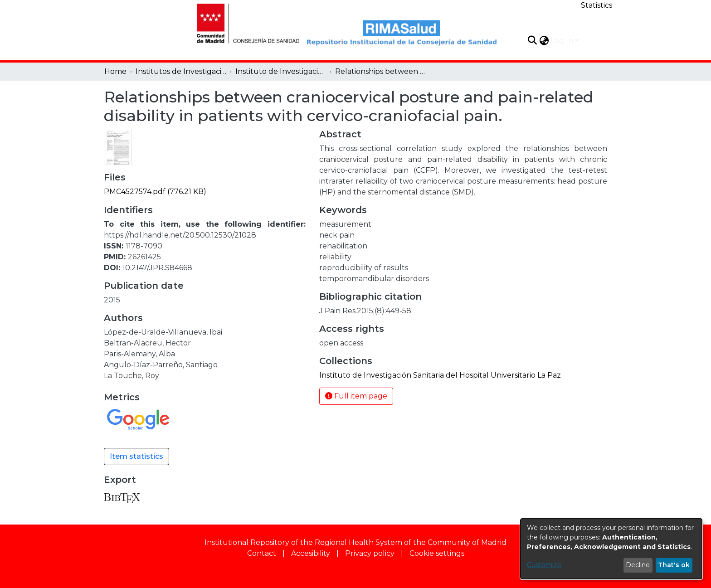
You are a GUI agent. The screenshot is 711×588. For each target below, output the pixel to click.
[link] (155, 192)
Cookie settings (437, 553)
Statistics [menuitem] (597, 5)
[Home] (243, 22)
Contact (262, 553)
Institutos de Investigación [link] (181, 71)
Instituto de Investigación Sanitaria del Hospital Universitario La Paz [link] (281, 71)
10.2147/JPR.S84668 (157, 268)
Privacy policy (370, 553)
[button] (532, 40)
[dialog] (611, 549)
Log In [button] (563, 41)
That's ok (674, 565)
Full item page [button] (356, 396)
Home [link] (115, 71)
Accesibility (311, 553)
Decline (638, 565)
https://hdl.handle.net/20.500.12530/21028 (180, 235)
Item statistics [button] (136, 456)
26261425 (144, 257)
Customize (544, 565)
